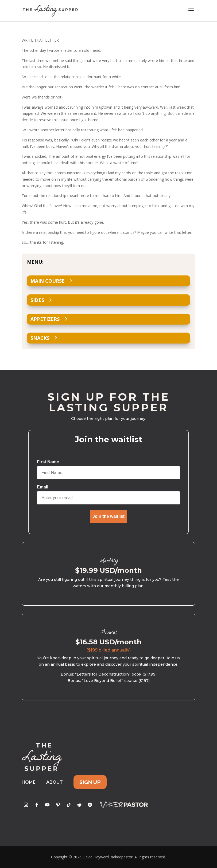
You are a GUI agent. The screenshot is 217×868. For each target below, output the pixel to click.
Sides (37, 300)
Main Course (48, 281)
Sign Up (90, 782)
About (55, 782)
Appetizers (45, 319)
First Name (48, 462)
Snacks (40, 338)
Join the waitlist (108, 516)
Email (43, 487)
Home (29, 782)
